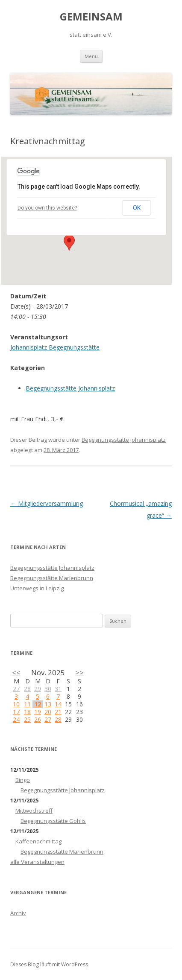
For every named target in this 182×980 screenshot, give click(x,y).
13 (48, 704)
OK (137, 208)
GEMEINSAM (91, 17)
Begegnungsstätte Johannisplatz (70, 388)
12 (38, 704)
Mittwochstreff (34, 811)
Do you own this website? (47, 208)
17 (16, 712)
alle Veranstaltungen (37, 862)
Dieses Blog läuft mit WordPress (49, 964)
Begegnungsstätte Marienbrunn (52, 578)
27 (16, 689)
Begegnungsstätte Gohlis (53, 821)
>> (79, 672)
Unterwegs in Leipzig (37, 588)
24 (16, 719)
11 (27, 704)
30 (48, 689)
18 (27, 712)
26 (38, 719)
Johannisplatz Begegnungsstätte (55, 347)
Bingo (23, 780)
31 (58, 689)
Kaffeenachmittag (38, 841)
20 (48, 712)
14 (58, 704)
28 (27, 689)
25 (27, 719)
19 (38, 712)
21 (58, 712)
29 (38, 689)
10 (16, 704)
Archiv (18, 913)
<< (16, 672)
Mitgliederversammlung (47, 503)
